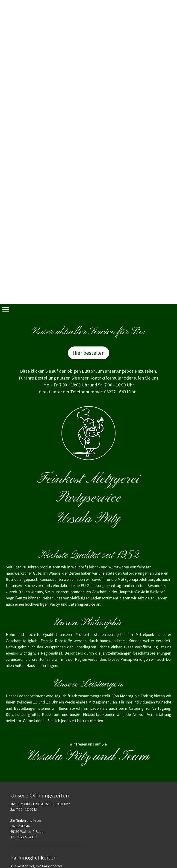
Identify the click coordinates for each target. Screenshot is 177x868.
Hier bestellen (89, 353)
